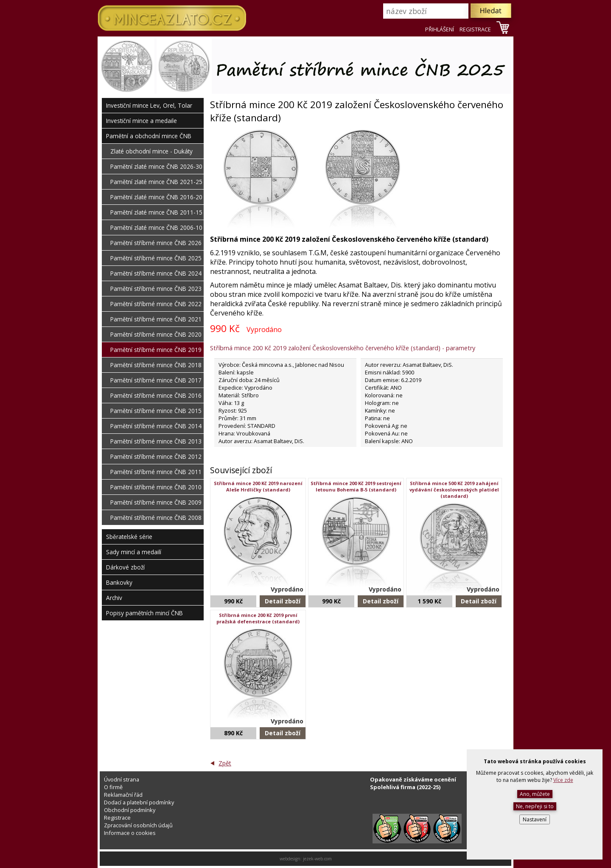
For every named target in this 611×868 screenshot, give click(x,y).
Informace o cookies (130, 833)
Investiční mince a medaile (142, 121)
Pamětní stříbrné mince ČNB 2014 (156, 426)
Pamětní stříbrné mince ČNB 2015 (156, 411)
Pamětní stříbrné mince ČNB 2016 (156, 395)
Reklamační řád (123, 795)
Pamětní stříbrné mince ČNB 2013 (156, 441)
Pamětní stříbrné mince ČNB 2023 (156, 289)
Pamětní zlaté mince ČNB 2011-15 (156, 212)
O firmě (113, 787)
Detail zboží (283, 601)
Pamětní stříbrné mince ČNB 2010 (156, 487)
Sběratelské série (129, 537)
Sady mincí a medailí (134, 552)
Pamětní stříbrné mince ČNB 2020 (156, 334)
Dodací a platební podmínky (139, 802)
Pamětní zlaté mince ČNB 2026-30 (156, 166)
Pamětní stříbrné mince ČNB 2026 (156, 243)
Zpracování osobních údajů (138, 825)
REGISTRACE (475, 29)
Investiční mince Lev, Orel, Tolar (149, 105)
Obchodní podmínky (130, 810)
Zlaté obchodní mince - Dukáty (151, 151)
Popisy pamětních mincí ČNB (144, 613)
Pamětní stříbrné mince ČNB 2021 (156, 319)
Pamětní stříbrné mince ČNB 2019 (156, 350)
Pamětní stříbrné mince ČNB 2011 (156, 472)
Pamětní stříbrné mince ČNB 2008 (156, 518)
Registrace (117, 818)
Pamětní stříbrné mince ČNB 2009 (156, 502)
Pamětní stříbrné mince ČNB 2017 (156, 380)
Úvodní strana (122, 779)
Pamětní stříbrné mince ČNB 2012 (156, 456)
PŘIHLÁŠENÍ (440, 29)
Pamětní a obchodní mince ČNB (149, 136)
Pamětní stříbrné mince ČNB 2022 (156, 304)
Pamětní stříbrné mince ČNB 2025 (156, 258)
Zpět (225, 763)
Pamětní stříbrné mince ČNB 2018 (156, 365)
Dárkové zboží (125, 567)
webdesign (290, 859)
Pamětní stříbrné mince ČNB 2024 (156, 273)
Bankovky (119, 582)
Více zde (563, 780)
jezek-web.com (317, 859)
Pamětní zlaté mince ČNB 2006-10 (156, 227)
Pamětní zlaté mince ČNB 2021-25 (156, 182)
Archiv (114, 598)
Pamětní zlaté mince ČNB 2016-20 (156, 197)
